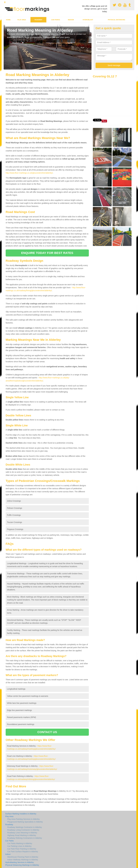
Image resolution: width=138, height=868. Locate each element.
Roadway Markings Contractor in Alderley (25, 827)
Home (8, 20)
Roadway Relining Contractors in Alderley (25, 838)
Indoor (71, 20)
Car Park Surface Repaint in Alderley (23, 852)
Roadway (38, 20)
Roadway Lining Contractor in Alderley (23, 830)
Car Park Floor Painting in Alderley (22, 849)
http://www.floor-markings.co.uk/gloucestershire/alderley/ (29, 173)
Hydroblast (88, 20)
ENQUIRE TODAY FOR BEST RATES (47, 253)
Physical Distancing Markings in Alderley (22, 865)
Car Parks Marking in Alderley (20, 843)
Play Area (22, 20)
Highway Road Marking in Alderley (22, 835)
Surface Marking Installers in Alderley (21, 814)
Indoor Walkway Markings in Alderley (23, 860)
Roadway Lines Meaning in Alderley (22, 833)
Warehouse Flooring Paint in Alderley (23, 857)
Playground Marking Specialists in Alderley (25, 822)
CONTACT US (47, 732)
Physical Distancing (117, 20)
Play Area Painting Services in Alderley (23, 819)
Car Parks (56, 20)
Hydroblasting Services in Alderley (20, 862)
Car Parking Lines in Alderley (19, 846)
